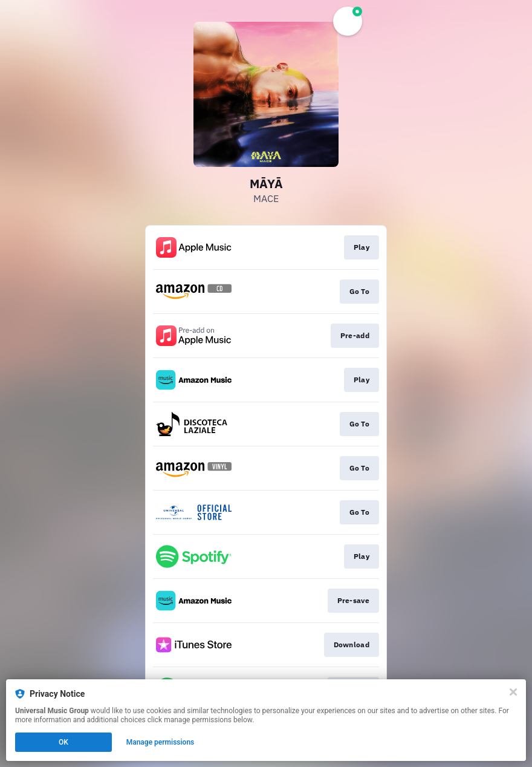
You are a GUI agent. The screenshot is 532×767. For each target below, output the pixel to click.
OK (63, 742)
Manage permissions (161, 742)
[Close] (513, 692)
